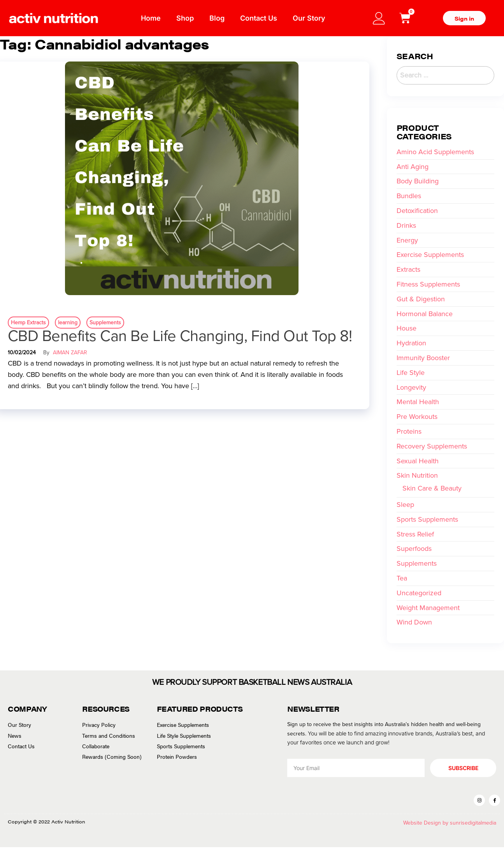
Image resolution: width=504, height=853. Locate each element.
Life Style (411, 373)
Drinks (406, 225)
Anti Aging (413, 167)
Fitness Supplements (428, 284)
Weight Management (428, 608)
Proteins (409, 431)
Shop (185, 18)
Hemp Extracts (28, 323)
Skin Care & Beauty (432, 488)
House (407, 328)
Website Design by (427, 829)
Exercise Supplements (430, 255)
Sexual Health (418, 461)
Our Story (309, 18)
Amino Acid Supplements (435, 152)
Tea (402, 578)
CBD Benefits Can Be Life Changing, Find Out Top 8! (180, 336)
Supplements (105, 323)
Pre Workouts (417, 417)
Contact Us (259, 18)
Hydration (411, 343)
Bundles (409, 196)
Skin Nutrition (417, 475)
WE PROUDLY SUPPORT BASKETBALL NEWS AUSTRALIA (252, 681)
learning (68, 323)
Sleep (405, 505)
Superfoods (414, 549)
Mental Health (418, 402)
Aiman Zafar (70, 353)
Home (151, 18)
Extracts (408, 269)
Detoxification (417, 211)
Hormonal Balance (425, 314)
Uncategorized (419, 593)
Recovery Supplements (432, 446)
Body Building (418, 181)
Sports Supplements (427, 519)
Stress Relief (415, 534)
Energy (407, 240)
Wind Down (414, 622)
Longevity (411, 387)
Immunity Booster (423, 358)
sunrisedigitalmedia (473, 829)
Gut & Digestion (421, 299)
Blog (217, 18)
